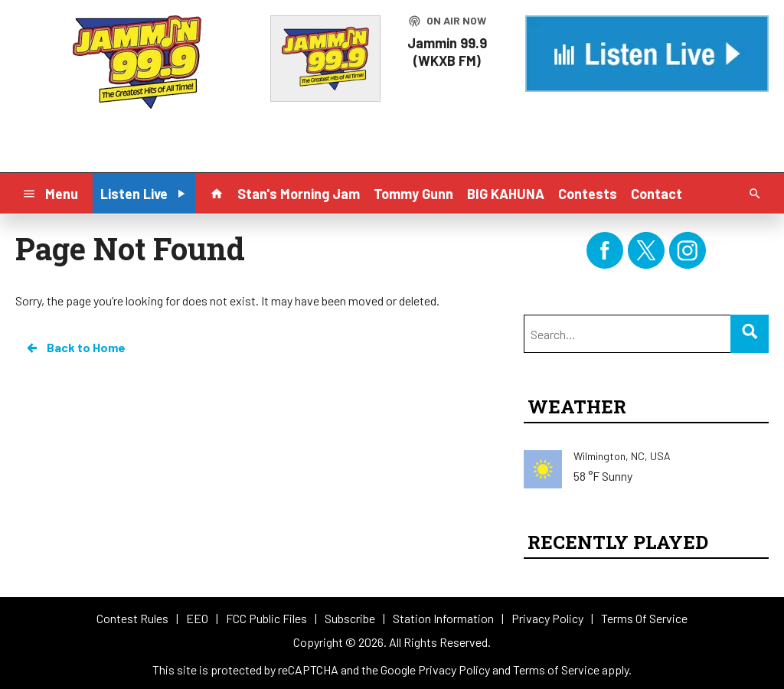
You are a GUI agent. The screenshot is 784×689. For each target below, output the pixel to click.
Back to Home (75, 348)
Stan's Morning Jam (299, 194)
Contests (588, 194)
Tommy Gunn (413, 194)
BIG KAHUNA (506, 194)
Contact (657, 194)
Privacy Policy (454, 669)
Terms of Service (556, 669)
